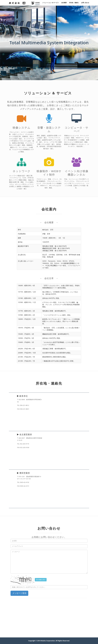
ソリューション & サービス (50, 3)
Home (37, 3)
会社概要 (64, 3)
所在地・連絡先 (74, 3)
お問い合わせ (85, 3)
